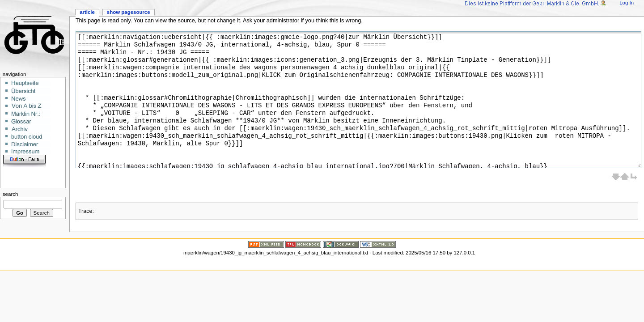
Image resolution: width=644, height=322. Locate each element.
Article (87, 12)
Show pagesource (129, 12)
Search (11, 194)
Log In (627, 3)
